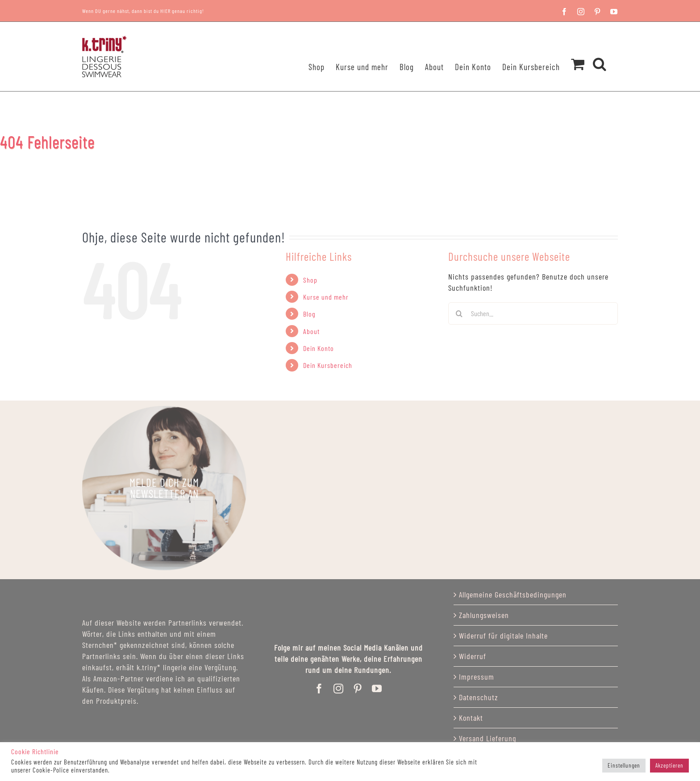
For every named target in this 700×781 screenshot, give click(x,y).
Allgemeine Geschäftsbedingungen (513, 594)
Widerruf (473, 656)
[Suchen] (459, 313)
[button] (600, 52)
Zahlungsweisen (484, 615)
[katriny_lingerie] (164, 488)
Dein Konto (319, 348)
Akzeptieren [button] (669, 765)
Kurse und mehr (326, 297)
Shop (310, 280)
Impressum (477, 677)
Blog (309, 314)
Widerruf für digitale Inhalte (503, 635)
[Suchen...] (533, 313)
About (311, 331)
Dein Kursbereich (328, 365)
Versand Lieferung (487, 738)
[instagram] (339, 689)
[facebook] (319, 689)
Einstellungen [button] (624, 765)
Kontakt (471, 718)
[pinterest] (358, 689)
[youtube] (377, 689)
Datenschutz (479, 697)
